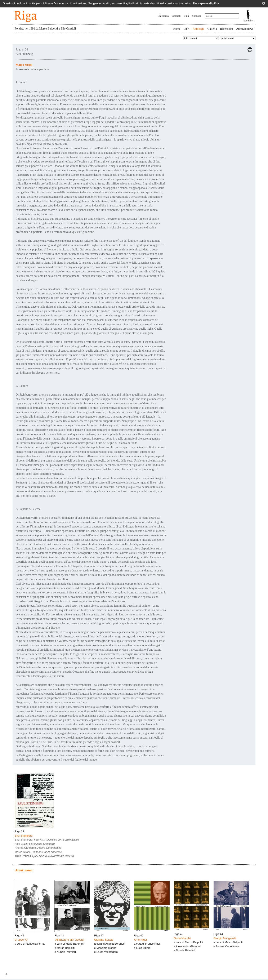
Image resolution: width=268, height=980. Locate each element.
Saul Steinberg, (47, 840)
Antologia (198, 29)
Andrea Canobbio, (38, 848)
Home (177, 29)
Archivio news (245, 29)
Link (186, 16)
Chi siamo (163, 16)
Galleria (212, 29)
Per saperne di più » (206, 3)
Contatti (176, 16)
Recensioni (227, 29)
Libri (187, 29)
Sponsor (196, 16)
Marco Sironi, (39, 852)
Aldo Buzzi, (35, 844)
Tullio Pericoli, (44, 856)
